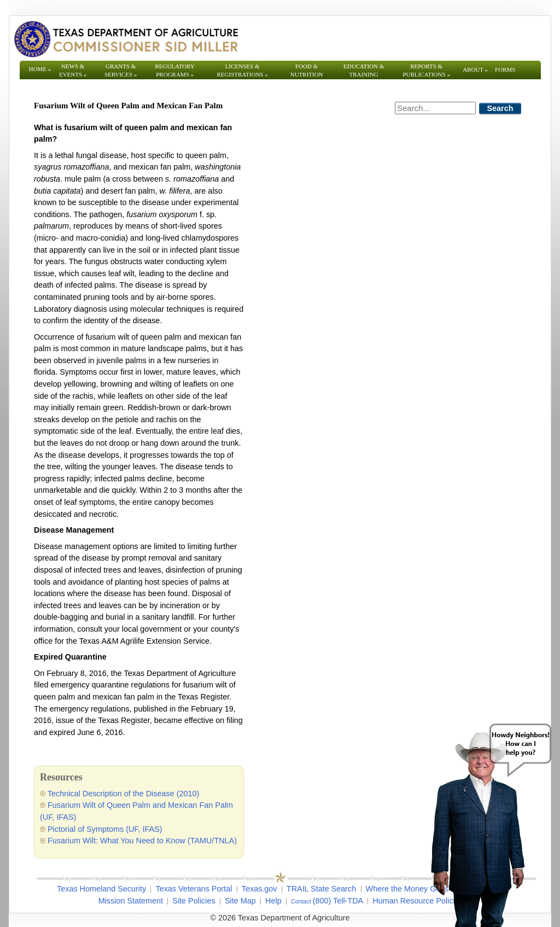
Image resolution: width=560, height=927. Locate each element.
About (475, 69)
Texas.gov (259, 889)
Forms (505, 69)
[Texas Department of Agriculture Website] (126, 39)
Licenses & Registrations (243, 70)
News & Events (73, 70)
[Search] (435, 108)
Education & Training (364, 70)
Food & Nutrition (307, 70)
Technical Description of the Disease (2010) (124, 794)
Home (40, 69)
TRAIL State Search (321, 889)
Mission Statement (131, 901)
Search (500, 108)
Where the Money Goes (407, 889)
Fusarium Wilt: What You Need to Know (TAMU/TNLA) (142, 841)
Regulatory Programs (175, 70)
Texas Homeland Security (101, 889)
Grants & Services (121, 70)
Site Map (240, 901)
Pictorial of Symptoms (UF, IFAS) (105, 829)
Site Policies (194, 901)
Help (273, 901)
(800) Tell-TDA (338, 901)
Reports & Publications (426, 70)
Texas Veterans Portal (194, 889)
